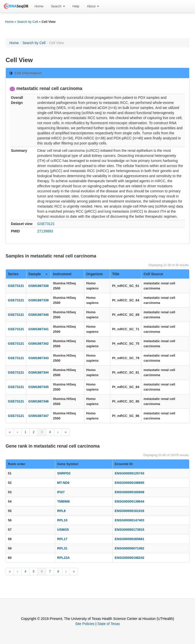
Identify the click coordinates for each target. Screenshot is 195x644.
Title (116, 274)
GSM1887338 (39, 286)
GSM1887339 (39, 300)
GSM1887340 (39, 315)
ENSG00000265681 (129, 539)
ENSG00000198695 (129, 483)
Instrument (62, 274)
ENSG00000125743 (129, 473)
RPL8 (61, 511)
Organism (95, 274)
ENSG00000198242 (129, 558)
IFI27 (61, 492)
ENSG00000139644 (129, 501)
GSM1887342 (39, 344)
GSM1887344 (39, 372)
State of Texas (109, 624)
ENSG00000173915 (129, 530)
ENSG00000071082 (129, 548)
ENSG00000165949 (129, 492)
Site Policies (85, 624)
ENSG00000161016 (129, 511)
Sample (38, 274)
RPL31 (62, 548)
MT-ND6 (63, 483)
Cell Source (153, 274)
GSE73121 (46, 224)
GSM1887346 (39, 401)
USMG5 (63, 530)
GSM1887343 (39, 358)
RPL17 (62, 539)
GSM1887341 (39, 329)
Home (39, 6)
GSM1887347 (39, 416)
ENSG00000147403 (129, 520)
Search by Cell (28, 22)
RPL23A (63, 558)
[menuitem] (39, 6)
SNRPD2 (64, 473)
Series (13, 274)
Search (58, 6)
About (93, 6)
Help (76, 6)
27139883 (45, 231)
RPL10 (62, 520)
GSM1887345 (39, 387)
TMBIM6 (63, 501)
